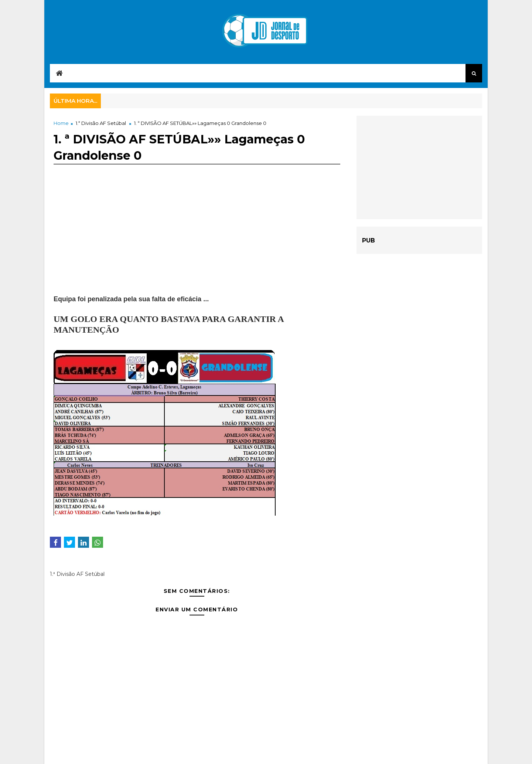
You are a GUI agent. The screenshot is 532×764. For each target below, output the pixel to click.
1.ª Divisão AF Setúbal (101, 123)
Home (61, 123)
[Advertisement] (197, 242)
